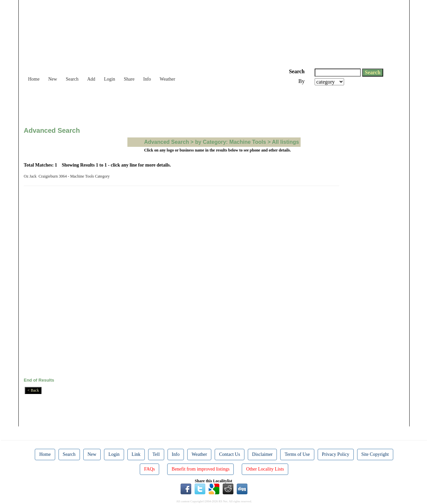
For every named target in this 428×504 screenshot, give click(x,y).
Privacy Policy (336, 454)
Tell (156, 454)
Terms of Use (297, 454)
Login (110, 79)
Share (129, 79)
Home (34, 79)
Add (91, 79)
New (52, 79)
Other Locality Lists (265, 469)
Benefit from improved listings (200, 469)
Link (136, 454)
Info (147, 79)
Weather (168, 79)
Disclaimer (262, 454)
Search (72, 79)
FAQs (149, 469)
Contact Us (230, 454)
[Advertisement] (145, 104)
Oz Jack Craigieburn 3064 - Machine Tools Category (68, 176)
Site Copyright (375, 454)
